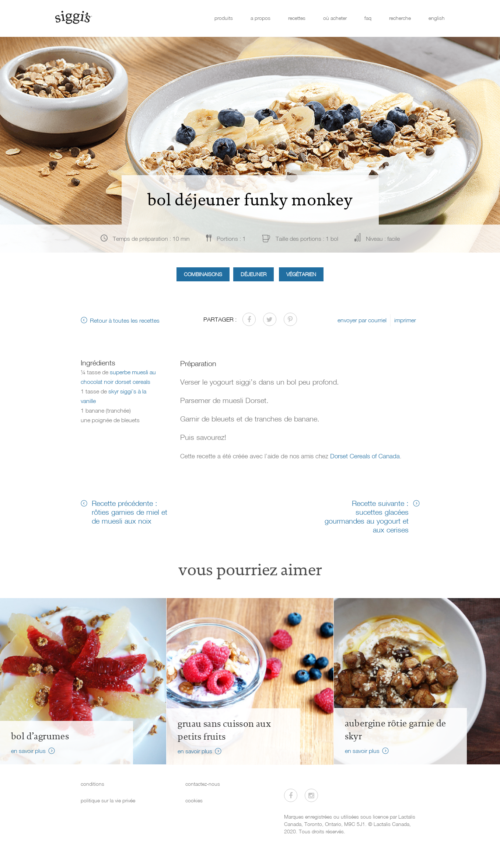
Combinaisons (203, 274)
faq (368, 18)
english (437, 18)
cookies (194, 800)
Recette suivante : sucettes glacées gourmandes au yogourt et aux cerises (367, 516)
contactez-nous (203, 784)
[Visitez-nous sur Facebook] (291, 795)
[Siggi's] (73, 17)
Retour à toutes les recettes (125, 320)
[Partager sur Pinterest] (290, 319)
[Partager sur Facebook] (249, 319)
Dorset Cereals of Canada (365, 456)
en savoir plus (28, 751)
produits (224, 18)
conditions (92, 784)
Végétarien (301, 274)
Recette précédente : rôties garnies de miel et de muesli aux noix (130, 512)
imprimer (405, 320)
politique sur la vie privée (108, 800)
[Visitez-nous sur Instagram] (311, 795)
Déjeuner (254, 274)
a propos (261, 18)
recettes (297, 18)
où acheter (335, 18)
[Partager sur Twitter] (270, 319)
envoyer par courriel (362, 320)
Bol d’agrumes (40, 736)
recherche (400, 18)
